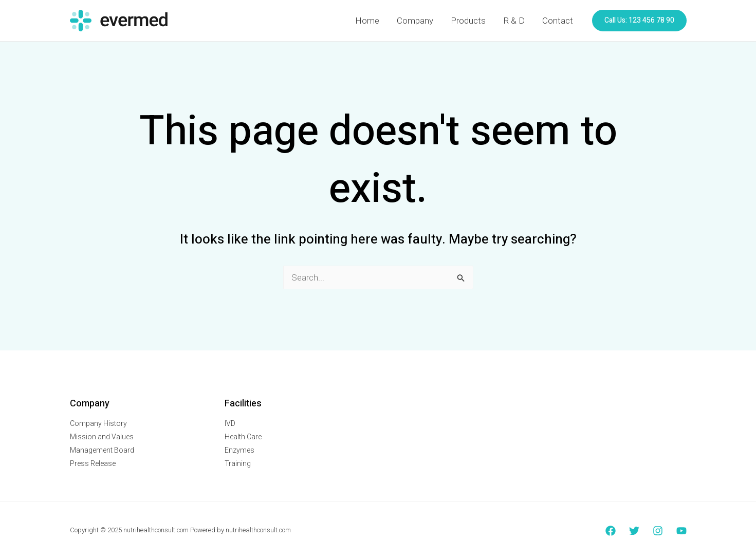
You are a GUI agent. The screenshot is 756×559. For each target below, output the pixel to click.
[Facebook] (611, 531)
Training (238, 463)
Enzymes (239, 450)
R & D (514, 21)
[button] (639, 21)
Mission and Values (102, 437)
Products (468, 21)
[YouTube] (681, 531)
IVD (230, 423)
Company (415, 21)
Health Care (243, 437)
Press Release (93, 463)
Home (367, 21)
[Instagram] (658, 531)
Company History (98, 423)
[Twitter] (634, 531)
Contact (558, 21)
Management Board (102, 450)
